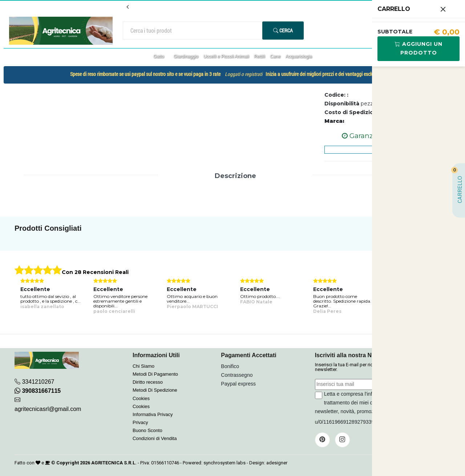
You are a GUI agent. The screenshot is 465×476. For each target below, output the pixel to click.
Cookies (141, 398)
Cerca (283, 30)
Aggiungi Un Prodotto (419, 48)
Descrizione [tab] (235, 176)
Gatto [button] (159, 56)
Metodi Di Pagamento (155, 374)
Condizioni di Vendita (155, 438)
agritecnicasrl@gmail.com (48, 409)
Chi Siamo (143, 366)
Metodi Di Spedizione (155, 390)
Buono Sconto (147, 430)
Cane (275, 56)
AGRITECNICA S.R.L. (114, 463)
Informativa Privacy (153, 414)
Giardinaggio (186, 56)
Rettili (259, 56)
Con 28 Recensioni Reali (95, 272)
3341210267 (38, 382)
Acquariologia (299, 56)
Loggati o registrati (244, 74)
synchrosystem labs (225, 463)
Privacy (140, 422)
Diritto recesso (148, 382)
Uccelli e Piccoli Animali (226, 56)
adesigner (277, 463)
